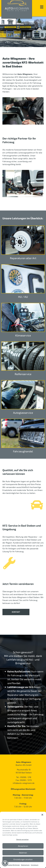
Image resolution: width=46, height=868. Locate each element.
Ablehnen (23, 853)
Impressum (35, 865)
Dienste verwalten (22, 839)
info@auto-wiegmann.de (24, 783)
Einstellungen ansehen (23, 859)
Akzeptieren (23, 846)
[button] (42, 815)
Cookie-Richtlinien (14, 865)
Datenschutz (25, 865)
